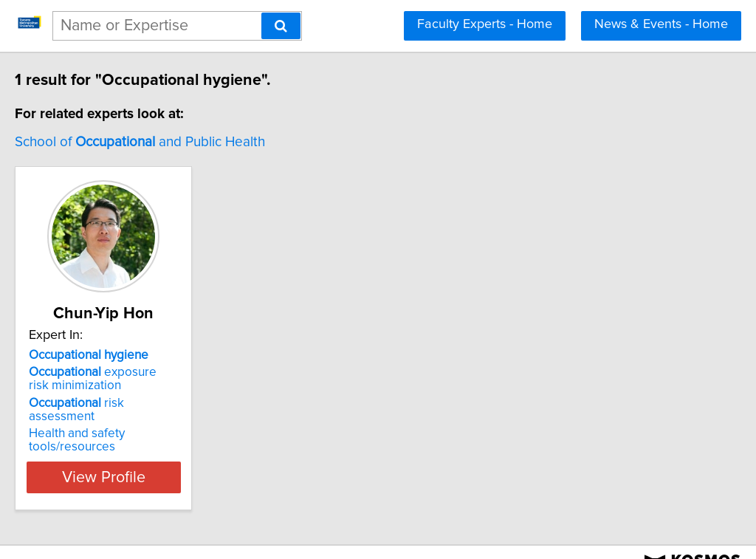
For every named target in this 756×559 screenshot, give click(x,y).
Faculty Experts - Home (485, 24)
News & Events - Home (661, 24)
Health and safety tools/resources (152, 420)
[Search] (281, 26)
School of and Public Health (171, 142)
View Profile (153, 450)
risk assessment (142, 403)
